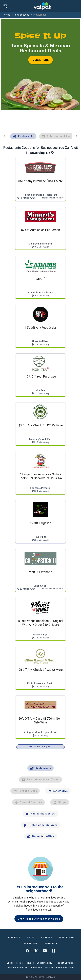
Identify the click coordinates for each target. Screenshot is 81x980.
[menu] (5, 6)
